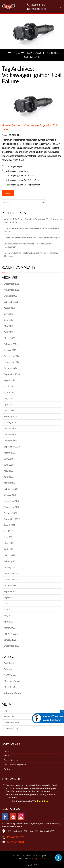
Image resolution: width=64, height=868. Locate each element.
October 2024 (10, 368)
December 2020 (12, 646)
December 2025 (12, 284)
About (7, 756)
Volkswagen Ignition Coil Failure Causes (23, 180)
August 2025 (10, 308)
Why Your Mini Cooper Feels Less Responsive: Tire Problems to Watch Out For (33, 221)
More (8, 193)
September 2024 (12, 374)
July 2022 (8, 531)
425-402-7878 (15, 837)
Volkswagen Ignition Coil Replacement (23, 185)
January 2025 (10, 350)
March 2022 (9, 555)
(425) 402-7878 (36, 5)
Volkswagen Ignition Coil (17, 171)
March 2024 (9, 410)
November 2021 (12, 579)
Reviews (8, 769)
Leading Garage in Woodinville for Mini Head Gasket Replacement (27, 245)
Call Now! (32, 865)
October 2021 (10, 585)
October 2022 (10, 513)
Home (6, 751)
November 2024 (12, 362)
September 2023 (12, 447)
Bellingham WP (38, 858)
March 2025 (9, 338)
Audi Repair (9, 663)
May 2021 (9, 616)
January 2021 (10, 640)
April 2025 (9, 332)
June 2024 (9, 392)
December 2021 (12, 573)
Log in (6, 710)
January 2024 (10, 422)
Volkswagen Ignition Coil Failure (20, 175)
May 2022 (9, 543)
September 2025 (12, 302)
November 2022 (12, 507)
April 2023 (9, 477)
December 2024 (12, 356)
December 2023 (12, 429)
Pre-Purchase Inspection (15, 765)
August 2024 (10, 380)
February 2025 (11, 344)
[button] (58, 858)
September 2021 (12, 591)
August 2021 (10, 597)
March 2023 (9, 483)
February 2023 (11, 489)
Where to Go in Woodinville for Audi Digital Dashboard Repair (32, 238)
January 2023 (10, 495)
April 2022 (9, 549)
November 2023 (12, 435)
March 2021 (9, 628)
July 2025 (8, 314)
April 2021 (9, 622)
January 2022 (10, 567)
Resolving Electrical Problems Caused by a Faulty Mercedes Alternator (31, 254)
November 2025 (12, 290)
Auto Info (8, 669)
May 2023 (9, 471)
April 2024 (9, 404)
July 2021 (8, 603)
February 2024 (11, 416)
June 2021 (9, 610)
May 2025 (9, 326)
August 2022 (10, 525)
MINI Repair (10, 687)
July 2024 (8, 386)
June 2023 (9, 465)
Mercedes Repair (12, 681)
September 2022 (12, 519)
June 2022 (9, 537)
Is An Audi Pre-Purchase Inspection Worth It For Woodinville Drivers (31, 230)
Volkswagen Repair (14, 166)
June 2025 (9, 320)
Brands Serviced (11, 760)
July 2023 (8, 459)
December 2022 (12, 501)
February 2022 (11, 561)
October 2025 (10, 296)
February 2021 (11, 634)
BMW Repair (10, 675)
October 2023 (10, 441)
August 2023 (10, 453)
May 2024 (9, 398)
